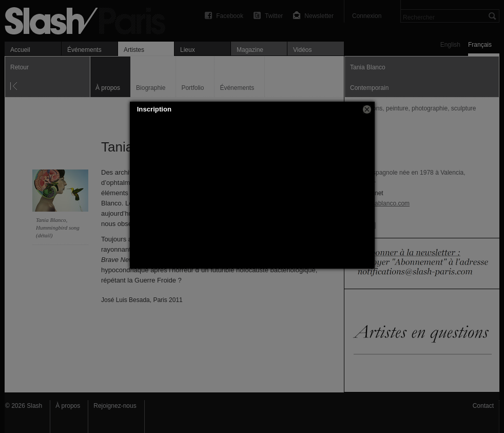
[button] (367, 109)
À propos (68, 406)
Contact (483, 406)
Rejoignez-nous (115, 406)
